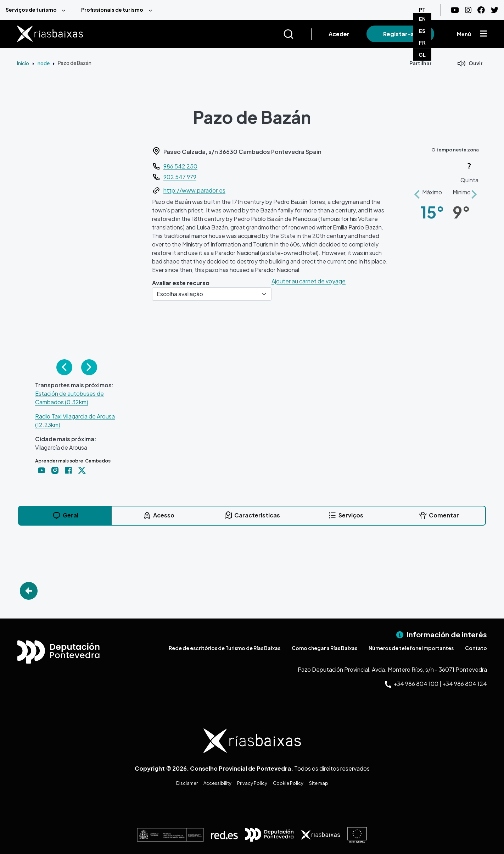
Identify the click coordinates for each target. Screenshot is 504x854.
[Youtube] (455, 10)
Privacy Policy (252, 783)
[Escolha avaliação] (212, 294)
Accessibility (217, 783)
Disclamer (187, 783)
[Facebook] (481, 10)
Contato (476, 648)
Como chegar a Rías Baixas (324, 648)
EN (422, 19)
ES (422, 31)
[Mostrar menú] (483, 34)
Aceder (339, 34)
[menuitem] (38, 10)
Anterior (64, 367)
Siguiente (89, 367)
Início (23, 63)
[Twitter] (495, 10)
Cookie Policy (288, 783)
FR (422, 43)
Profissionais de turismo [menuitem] (112, 10)
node (44, 63)
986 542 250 (180, 166)
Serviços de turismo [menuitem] (31, 10)
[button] (417, 190)
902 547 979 (180, 177)
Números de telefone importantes (411, 648)
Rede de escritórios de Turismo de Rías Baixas (225, 648)
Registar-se (400, 34)
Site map (319, 783)
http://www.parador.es (194, 190)
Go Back (29, 591)
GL (422, 55)
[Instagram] (468, 10)
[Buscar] (297, 34)
